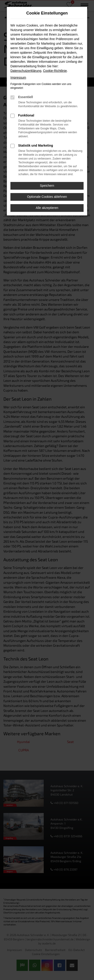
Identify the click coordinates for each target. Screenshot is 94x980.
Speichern (47, 186)
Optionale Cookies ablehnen (47, 197)
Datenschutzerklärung (26, 71)
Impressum (18, 77)
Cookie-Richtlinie (55, 71)
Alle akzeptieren (47, 208)
